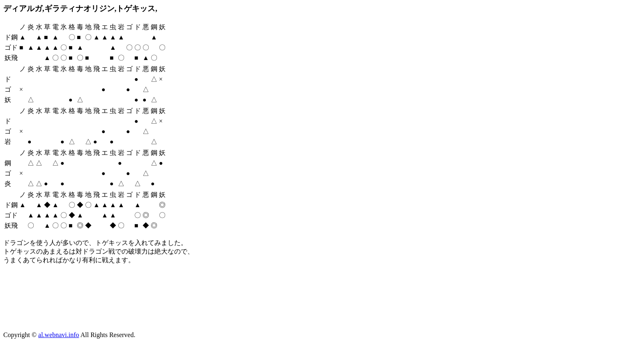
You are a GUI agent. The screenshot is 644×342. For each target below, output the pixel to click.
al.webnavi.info (59, 335)
